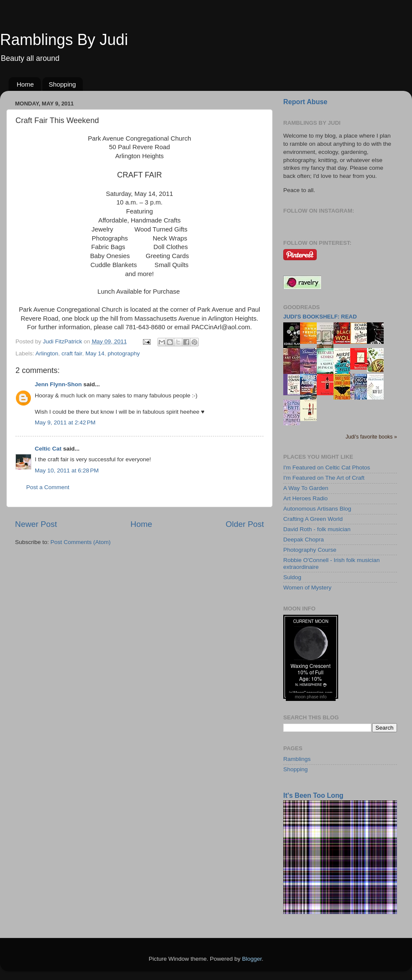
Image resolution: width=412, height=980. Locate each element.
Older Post (245, 524)
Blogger (252, 959)
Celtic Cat (48, 449)
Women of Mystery (307, 588)
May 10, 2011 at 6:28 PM (67, 470)
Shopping (62, 84)
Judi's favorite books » (371, 437)
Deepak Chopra (304, 540)
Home (25, 84)
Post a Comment (48, 487)
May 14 (95, 353)
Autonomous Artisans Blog (317, 509)
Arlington (47, 353)
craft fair (72, 353)
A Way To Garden (306, 488)
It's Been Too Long (313, 795)
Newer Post (36, 524)
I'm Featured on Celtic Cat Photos (327, 467)
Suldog (292, 577)
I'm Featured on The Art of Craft (324, 478)
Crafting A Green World (313, 519)
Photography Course (310, 550)
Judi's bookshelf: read (320, 317)
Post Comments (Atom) (81, 542)
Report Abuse (305, 102)
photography (124, 353)
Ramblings (297, 759)
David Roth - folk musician (317, 529)
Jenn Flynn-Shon (58, 384)
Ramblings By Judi (64, 40)
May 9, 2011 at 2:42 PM (65, 422)
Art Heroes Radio (306, 498)
